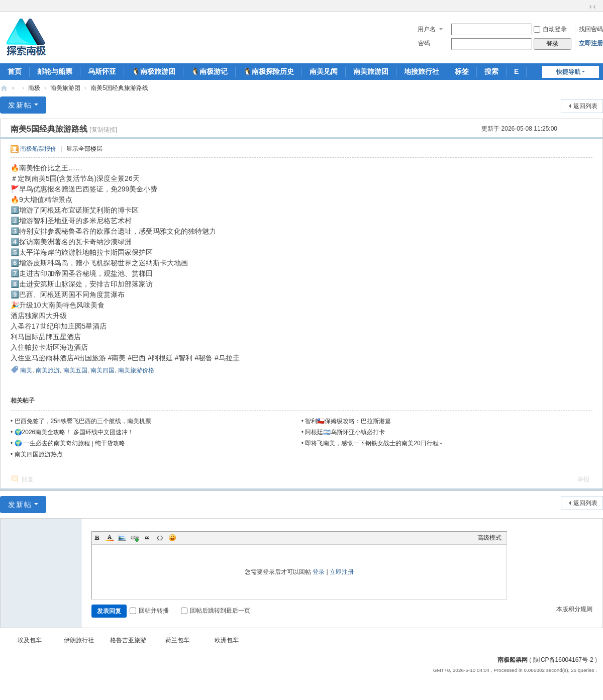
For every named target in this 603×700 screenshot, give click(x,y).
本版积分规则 (574, 609)
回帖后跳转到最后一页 (216, 611)
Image (122, 538)
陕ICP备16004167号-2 (563, 660)
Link (135, 538)
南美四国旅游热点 (39, 454)
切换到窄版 (592, 7)
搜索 (491, 71)
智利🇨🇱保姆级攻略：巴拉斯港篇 (348, 421)
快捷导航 (568, 72)
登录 (319, 572)
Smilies (172, 538)
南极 (34, 88)
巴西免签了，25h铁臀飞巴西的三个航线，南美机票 (83, 421)
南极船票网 (513, 660)
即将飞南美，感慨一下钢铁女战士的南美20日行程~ (373, 443)
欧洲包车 (227, 640)
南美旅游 (48, 370)
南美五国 (75, 370)
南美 (26, 370)
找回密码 (591, 29)
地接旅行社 (422, 71)
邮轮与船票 (55, 71)
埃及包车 (30, 640)
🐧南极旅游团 (154, 71)
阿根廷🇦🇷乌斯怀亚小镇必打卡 (345, 432)
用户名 (427, 29)
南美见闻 (324, 71)
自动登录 (550, 29)
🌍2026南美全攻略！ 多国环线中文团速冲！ (74, 432)
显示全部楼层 (84, 149)
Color (110, 538)
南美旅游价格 (136, 370)
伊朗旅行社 (79, 640)
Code (160, 538)
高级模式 (489, 538)
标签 (462, 71)
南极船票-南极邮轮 (4, 88)
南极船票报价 (38, 149)
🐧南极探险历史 (269, 71)
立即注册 (591, 43)
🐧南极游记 (209, 71)
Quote (147, 538)
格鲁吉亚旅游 (128, 640)
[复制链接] (103, 130)
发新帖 (20, 105)
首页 (15, 71)
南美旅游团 (371, 71)
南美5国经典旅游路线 (119, 88)
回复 (28, 479)
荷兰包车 (177, 640)
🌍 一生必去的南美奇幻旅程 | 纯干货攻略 (70, 443)
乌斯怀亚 (102, 71)
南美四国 (103, 370)
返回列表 (585, 106)
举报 (583, 479)
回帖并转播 (149, 611)
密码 (424, 43)
